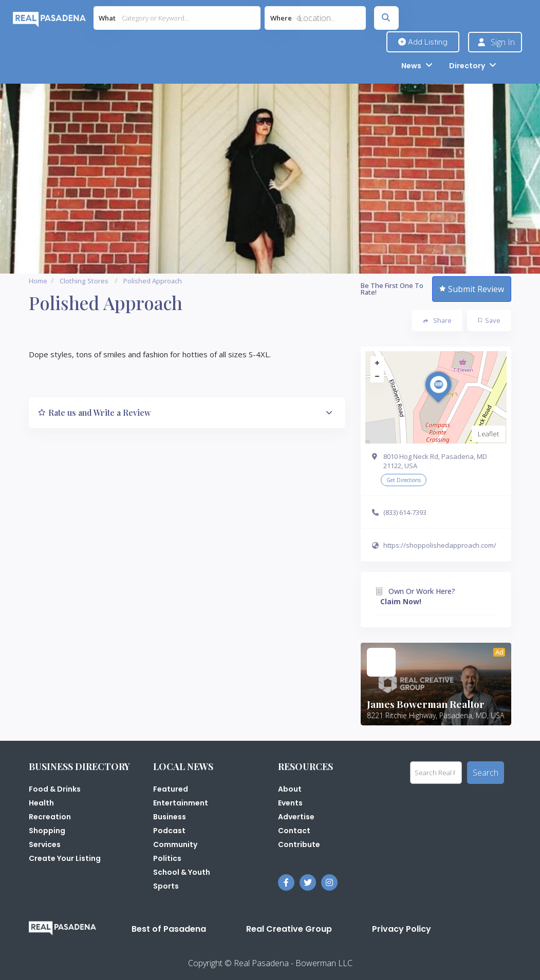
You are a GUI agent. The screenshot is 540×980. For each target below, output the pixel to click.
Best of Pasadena (169, 929)
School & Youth (182, 872)
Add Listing (423, 42)
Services (45, 844)
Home (38, 281)
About (290, 789)
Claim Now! (401, 601)
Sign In (503, 42)
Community (175, 844)
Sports (166, 886)
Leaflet (488, 434)
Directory (467, 66)
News (411, 66)
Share (437, 320)
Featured (171, 789)
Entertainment (181, 803)
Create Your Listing (65, 858)
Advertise (296, 817)
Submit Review (472, 289)
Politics (167, 858)
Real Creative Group (289, 929)
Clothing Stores (84, 281)
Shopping (47, 831)
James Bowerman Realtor (426, 704)
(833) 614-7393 (405, 512)
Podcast (169, 831)
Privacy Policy (402, 929)
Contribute (299, 844)
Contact (294, 831)
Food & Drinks (55, 789)
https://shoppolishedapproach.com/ (440, 545)
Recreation (50, 817)
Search (486, 773)
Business (170, 817)
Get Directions (404, 480)
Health (41, 803)
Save (489, 320)
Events (290, 803)
